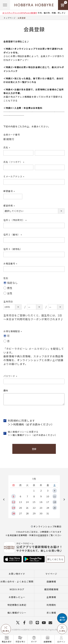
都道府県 (10, 205)
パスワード (11, 376)
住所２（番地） (13, 234)
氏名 (7, 147)
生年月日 (8, 301)
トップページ (10, 18)
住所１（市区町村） (16, 220)
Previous (5, 499)
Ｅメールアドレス (14, 176)
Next (63, 499)
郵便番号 (10, 191)
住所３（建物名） (13, 249)
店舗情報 (42, 535)
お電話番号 (11, 263)
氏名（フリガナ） (14, 162)
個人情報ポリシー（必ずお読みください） (35, 435)
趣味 (6, 390)
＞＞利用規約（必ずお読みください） (31, 424)
